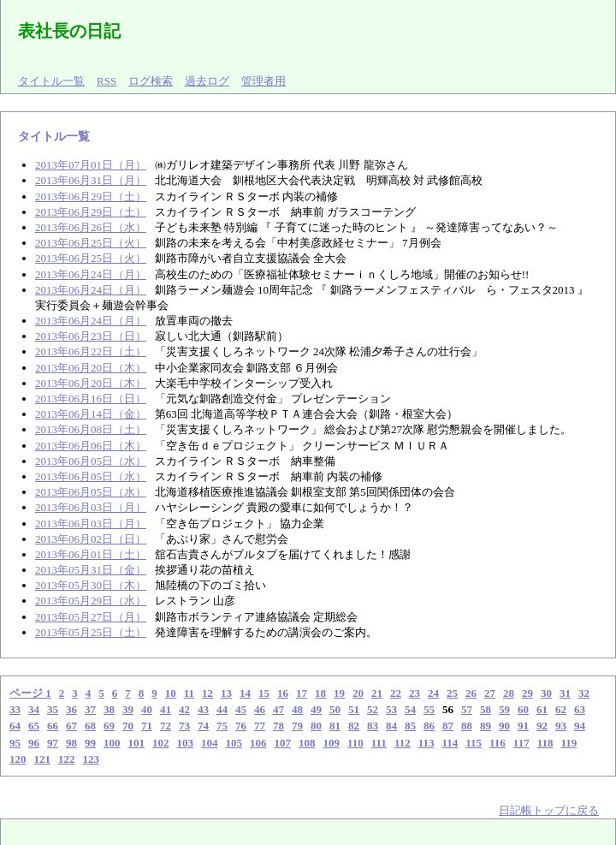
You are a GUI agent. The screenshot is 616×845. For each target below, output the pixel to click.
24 (433, 693)
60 (523, 709)
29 (527, 693)
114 (450, 743)
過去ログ (207, 81)
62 (561, 709)
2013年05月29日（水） (91, 601)
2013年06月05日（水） (91, 461)
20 (358, 693)
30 (546, 693)
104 (210, 743)
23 (415, 693)
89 (486, 726)
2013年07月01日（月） (91, 165)
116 (498, 743)
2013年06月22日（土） (91, 351)
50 (335, 709)
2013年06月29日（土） (91, 196)
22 (396, 693)
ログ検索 (151, 81)
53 (391, 709)
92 (542, 726)
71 (147, 726)
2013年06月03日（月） (91, 507)
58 (486, 709)
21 (377, 693)
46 (260, 709)
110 (355, 743)
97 (53, 743)
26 (471, 693)
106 (258, 743)
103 (186, 743)
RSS (107, 81)
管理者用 (264, 81)
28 (509, 693)
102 (161, 743)
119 (569, 743)
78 (278, 726)
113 (426, 743)
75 (222, 726)
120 (18, 759)
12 (207, 693)
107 (283, 743)
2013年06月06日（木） (91, 446)
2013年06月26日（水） (91, 227)
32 (584, 693)
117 (521, 743)
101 (137, 743)
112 (403, 743)
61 (542, 709)
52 (373, 709)
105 (234, 743)
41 (166, 709)
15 (264, 693)
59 (504, 709)
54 (410, 709)
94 (580, 726)
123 (92, 759)
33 (15, 709)
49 (316, 709)
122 (67, 759)
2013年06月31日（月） (91, 180)
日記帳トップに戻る (549, 810)
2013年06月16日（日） (91, 399)
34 (34, 709)
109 (332, 743)
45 (241, 709)
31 (565, 693)
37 (90, 709)
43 (203, 709)
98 (71, 743)
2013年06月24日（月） (91, 274)
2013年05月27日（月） (91, 617)
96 (34, 743)
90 (504, 726)
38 (109, 709)
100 (112, 743)
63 (580, 709)
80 (316, 726)
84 (391, 726)
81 (335, 726)
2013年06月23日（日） (91, 336)
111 (379, 743)
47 (278, 709)
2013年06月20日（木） (91, 368)
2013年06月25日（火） (91, 243)
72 (166, 726)
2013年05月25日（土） (91, 632)
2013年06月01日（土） (91, 554)
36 (71, 709)
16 (283, 693)
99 (90, 743)
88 (467, 726)
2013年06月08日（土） (91, 429)
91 (523, 726)
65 (34, 726)
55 (429, 709)
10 (171, 693)
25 (452, 693)
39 (128, 709)
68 (90, 726)
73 (184, 726)
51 (354, 709)
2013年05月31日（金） (91, 570)
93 (561, 726)
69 (109, 726)
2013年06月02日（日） (91, 539)
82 (354, 726)
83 (373, 726)
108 (307, 743)
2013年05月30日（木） (91, 585)
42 (184, 709)
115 (474, 743)
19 (339, 693)
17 (302, 693)
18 (320, 693)
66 (53, 726)
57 (467, 709)
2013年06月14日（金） (91, 414)
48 (297, 709)
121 (43, 759)
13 (226, 693)
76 (241, 726)
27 (490, 693)
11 (189, 693)
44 (222, 709)
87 (448, 726)
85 (410, 726)
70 (128, 726)
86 (429, 726)
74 (203, 726)
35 (53, 709)
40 (147, 709)
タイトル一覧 (51, 81)
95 (15, 743)
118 (545, 743)
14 (245, 693)
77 (260, 726)
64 (15, 726)
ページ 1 (30, 693)
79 (297, 726)
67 (71, 726)
